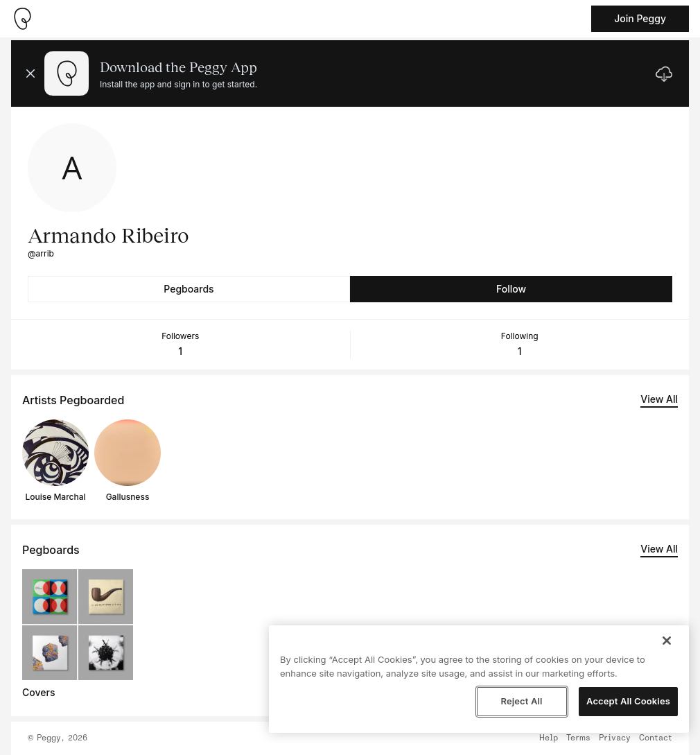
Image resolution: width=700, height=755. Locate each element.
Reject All (521, 701)
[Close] (667, 641)
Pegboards (189, 289)
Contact (656, 738)
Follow (511, 289)
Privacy (615, 738)
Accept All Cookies (628, 701)
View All (659, 399)
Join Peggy (640, 18)
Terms (578, 738)
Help (549, 738)
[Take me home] (22, 19)
